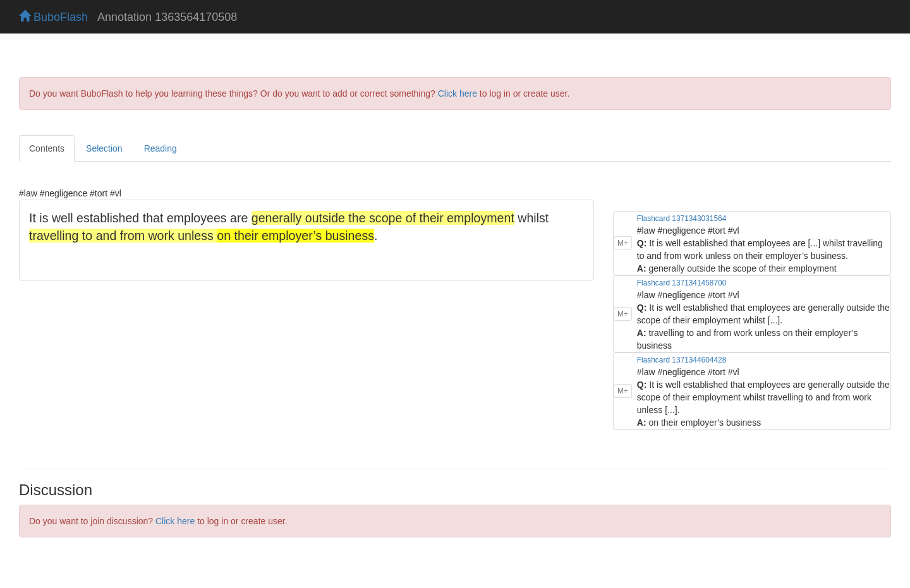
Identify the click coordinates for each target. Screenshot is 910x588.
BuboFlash (53, 17)
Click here (458, 93)
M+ (623, 243)
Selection (104, 148)
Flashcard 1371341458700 (682, 283)
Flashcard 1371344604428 (682, 360)
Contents (47, 148)
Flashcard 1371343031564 (682, 219)
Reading (161, 148)
